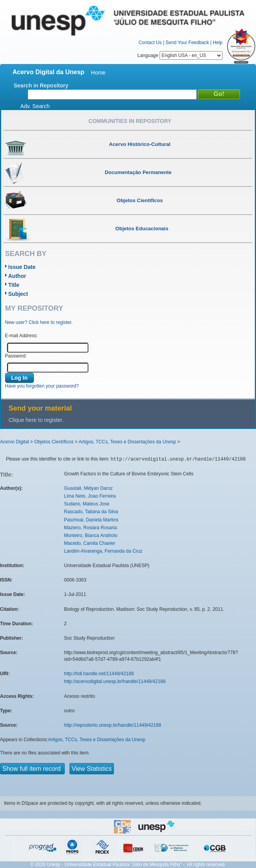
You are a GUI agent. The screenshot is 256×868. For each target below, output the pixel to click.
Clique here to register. (36, 420)
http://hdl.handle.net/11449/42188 (99, 674)
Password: (16, 356)
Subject (18, 294)
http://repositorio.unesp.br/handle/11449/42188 (113, 725)
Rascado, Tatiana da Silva (91, 512)
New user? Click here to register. (39, 322)
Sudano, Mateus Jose (87, 504)
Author (17, 276)
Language (180, 55)
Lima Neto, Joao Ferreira (90, 496)
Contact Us (150, 43)
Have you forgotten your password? (42, 386)
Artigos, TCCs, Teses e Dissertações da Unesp (127, 442)
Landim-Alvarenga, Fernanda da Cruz (103, 551)
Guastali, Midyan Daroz (88, 488)
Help (218, 43)
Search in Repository (41, 85)
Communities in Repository (130, 121)
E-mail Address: (21, 336)
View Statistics (92, 769)
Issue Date (22, 267)
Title (14, 285)
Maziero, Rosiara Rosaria (90, 528)
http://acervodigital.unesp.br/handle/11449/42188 (115, 681)
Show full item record (32, 769)
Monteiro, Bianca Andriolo (91, 535)
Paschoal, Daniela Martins (91, 520)
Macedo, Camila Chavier (90, 543)
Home (98, 73)
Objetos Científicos (54, 442)
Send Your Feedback (187, 43)
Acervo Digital (14, 442)
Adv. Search (35, 106)
